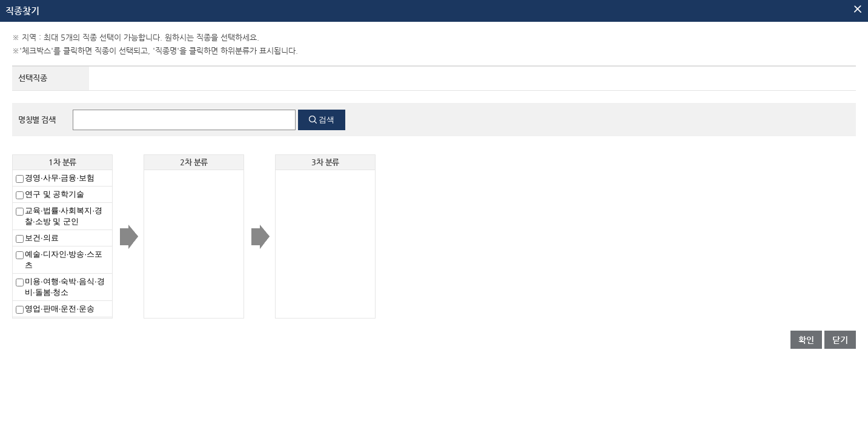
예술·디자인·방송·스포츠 (64, 259)
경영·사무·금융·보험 (60, 178)
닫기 (840, 340)
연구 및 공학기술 (55, 194)
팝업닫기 (858, 9)
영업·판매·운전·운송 (60, 309)
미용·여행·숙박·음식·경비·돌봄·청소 (65, 287)
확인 (806, 340)
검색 (326, 120)
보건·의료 (42, 238)
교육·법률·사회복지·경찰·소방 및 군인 (64, 216)
